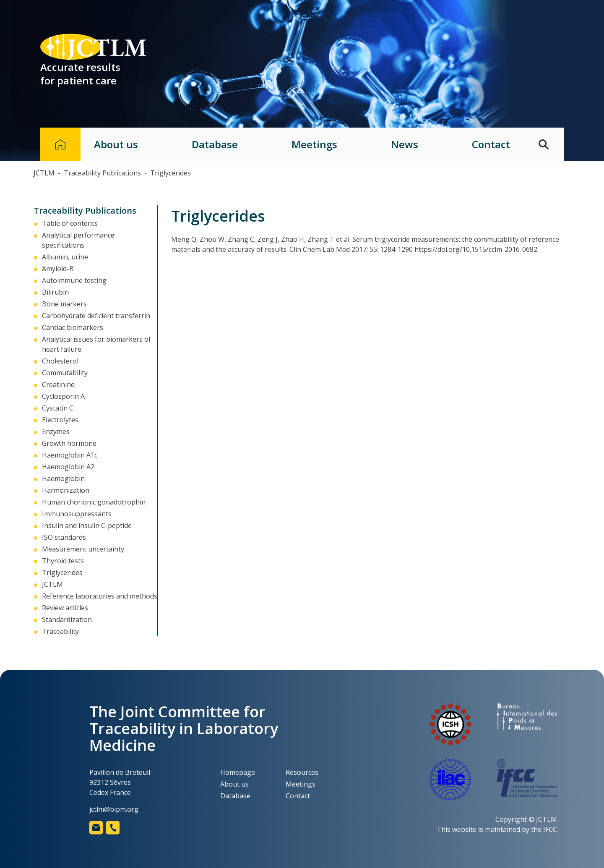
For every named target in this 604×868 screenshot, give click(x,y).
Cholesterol (60, 361)
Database (215, 144)
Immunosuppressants (77, 514)
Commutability (65, 373)
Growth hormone (69, 443)
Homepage (238, 772)
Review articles (65, 608)
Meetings (314, 144)
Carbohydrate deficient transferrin (96, 316)
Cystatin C (58, 408)
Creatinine (58, 384)
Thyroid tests (63, 561)
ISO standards (64, 537)
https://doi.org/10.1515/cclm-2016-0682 (476, 249)
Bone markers (64, 304)
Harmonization (66, 490)
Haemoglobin (63, 478)
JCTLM (52, 584)
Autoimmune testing (74, 280)
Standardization (67, 620)
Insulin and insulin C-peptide (87, 526)
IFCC (550, 829)
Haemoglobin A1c (70, 455)
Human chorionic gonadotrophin (94, 502)
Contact (491, 144)
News (405, 144)
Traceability (60, 631)
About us (116, 144)
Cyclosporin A (63, 396)
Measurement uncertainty (83, 549)
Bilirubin (55, 292)
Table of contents (70, 223)
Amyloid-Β (58, 269)
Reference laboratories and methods (100, 596)
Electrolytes (60, 420)
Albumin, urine (65, 257)
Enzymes (56, 431)
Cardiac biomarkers (73, 327)
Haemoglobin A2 (68, 467)
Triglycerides (62, 573)
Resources (302, 772)
